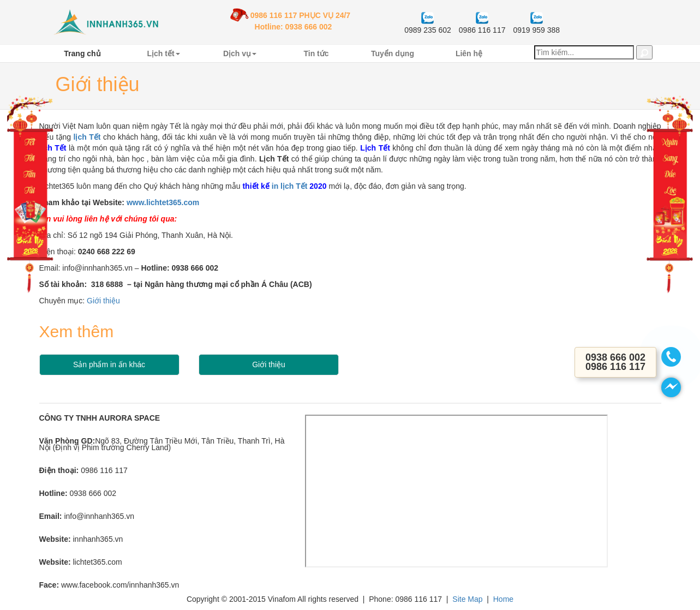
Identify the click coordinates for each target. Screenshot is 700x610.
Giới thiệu (103, 301)
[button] (644, 52)
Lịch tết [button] (163, 53)
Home (503, 599)
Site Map (467, 599)
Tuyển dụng (393, 53)
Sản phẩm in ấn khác (109, 364)
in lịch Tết (290, 186)
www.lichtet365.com (163, 202)
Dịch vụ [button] (240, 53)
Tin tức (316, 53)
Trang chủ (82, 53)
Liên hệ (469, 53)
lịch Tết (87, 137)
